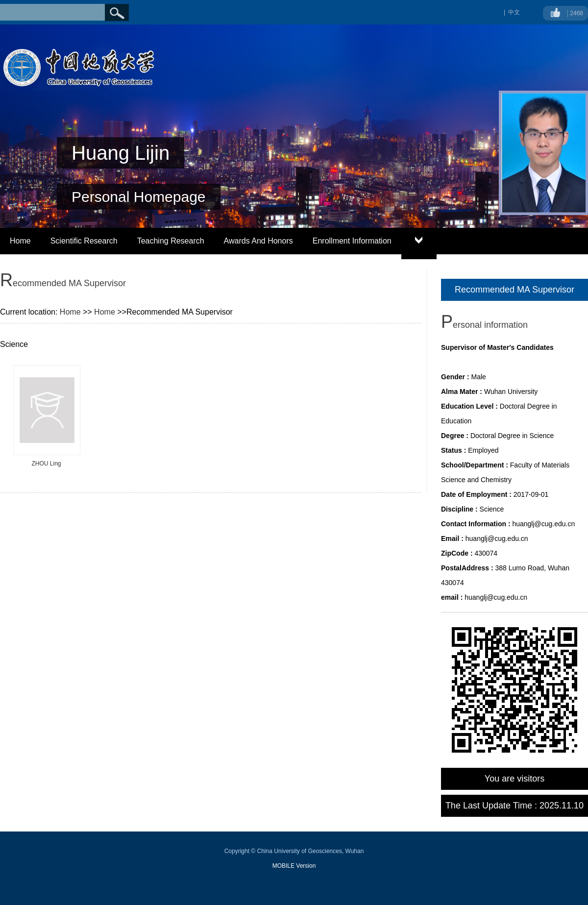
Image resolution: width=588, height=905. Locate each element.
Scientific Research (84, 241)
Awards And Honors (258, 241)
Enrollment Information (352, 241)
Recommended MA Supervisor (514, 290)
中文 (514, 12)
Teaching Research (171, 241)
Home (20, 241)
